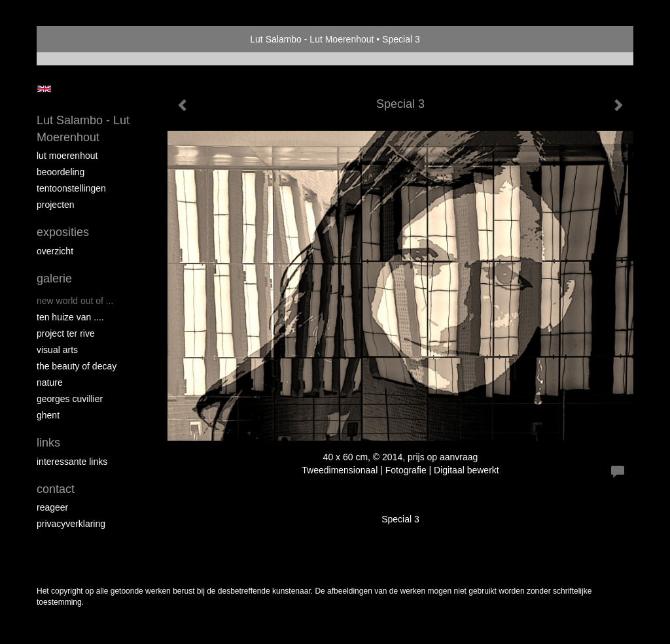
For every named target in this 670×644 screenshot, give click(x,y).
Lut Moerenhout (67, 156)
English (44, 89)
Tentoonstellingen (71, 188)
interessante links (72, 462)
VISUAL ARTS (57, 350)
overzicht (55, 251)
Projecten (56, 205)
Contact (56, 489)
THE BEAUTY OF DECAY (77, 366)
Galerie (54, 279)
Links (48, 443)
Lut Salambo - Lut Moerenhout (312, 39)
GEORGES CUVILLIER (70, 399)
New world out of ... (75, 301)
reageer (52, 507)
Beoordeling (61, 172)
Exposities (63, 232)
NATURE (50, 382)
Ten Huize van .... (70, 317)
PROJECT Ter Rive (66, 333)
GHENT (48, 415)
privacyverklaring (71, 524)
